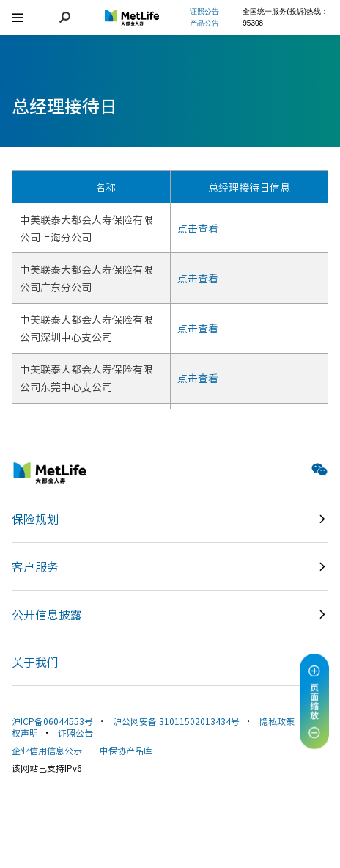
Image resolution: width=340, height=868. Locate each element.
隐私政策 (277, 721)
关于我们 (35, 662)
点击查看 (198, 228)
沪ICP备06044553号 (52, 721)
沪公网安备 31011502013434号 (176, 721)
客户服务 (35, 566)
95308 (253, 23)
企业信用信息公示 (47, 750)
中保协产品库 (126, 750)
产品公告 (204, 23)
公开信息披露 (47, 614)
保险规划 (35, 519)
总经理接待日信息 (249, 187)
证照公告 (75, 733)
